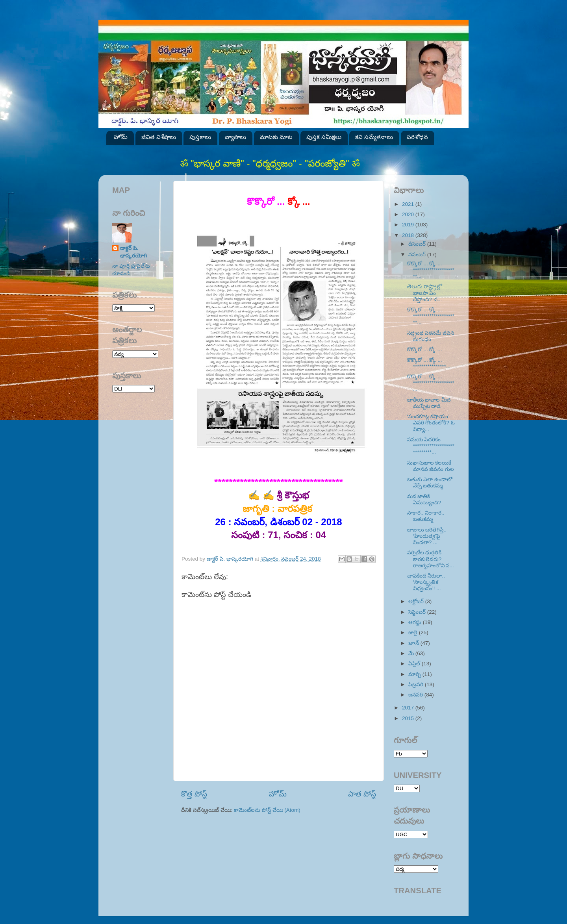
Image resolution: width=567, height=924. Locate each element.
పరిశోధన (417, 137)
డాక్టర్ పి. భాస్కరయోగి (133, 252)
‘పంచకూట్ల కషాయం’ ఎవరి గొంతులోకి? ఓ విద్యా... (431, 423)
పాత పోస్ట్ (362, 794)
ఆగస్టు (416, 622)
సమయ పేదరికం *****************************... (431, 446)
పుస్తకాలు (200, 137)
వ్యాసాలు (235, 137)
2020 (409, 214)
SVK (133, 389)
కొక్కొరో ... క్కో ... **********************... (431, 270)
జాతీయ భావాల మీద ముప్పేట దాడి (429, 403)
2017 (409, 708)
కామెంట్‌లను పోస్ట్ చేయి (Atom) (267, 810)
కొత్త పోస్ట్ (194, 794)
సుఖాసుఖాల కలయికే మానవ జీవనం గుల (431, 466)
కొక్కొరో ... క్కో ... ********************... (431, 383)
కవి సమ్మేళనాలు (374, 137)
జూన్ (414, 643)
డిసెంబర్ (418, 244)
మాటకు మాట (276, 137)
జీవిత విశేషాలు (159, 137)
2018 (409, 235)
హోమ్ (121, 137)
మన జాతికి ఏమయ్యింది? (424, 499)
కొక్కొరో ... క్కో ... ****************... (429, 363)
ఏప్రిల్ (415, 664)
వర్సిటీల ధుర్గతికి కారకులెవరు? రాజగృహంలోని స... (431, 559)
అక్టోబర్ (417, 601)
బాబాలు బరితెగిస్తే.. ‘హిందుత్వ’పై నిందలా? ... (427, 536)
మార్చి (415, 674)
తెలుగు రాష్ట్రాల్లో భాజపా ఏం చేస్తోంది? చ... (425, 293)
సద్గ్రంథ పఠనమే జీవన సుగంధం (431, 336)
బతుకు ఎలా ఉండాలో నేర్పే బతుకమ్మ (430, 482)
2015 (409, 718)
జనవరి (416, 695)
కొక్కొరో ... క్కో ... (425, 349)
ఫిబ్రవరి (417, 684)
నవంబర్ (418, 255)
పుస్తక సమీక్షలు (324, 137)
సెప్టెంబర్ (418, 612)
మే (412, 653)
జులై (414, 632)
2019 (409, 225)
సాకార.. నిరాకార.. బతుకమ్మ (426, 516)
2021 (409, 204)
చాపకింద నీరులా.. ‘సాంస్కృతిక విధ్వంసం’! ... (426, 582)
